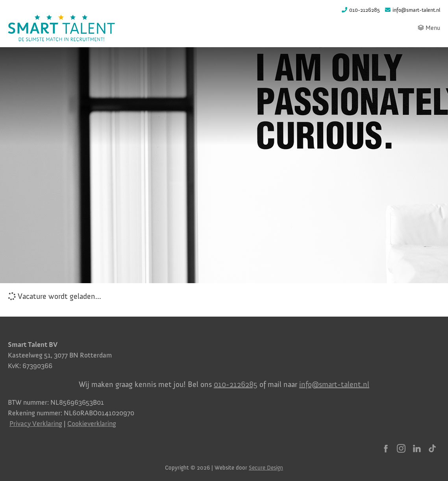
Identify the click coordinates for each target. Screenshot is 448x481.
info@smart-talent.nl (334, 384)
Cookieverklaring (92, 424)
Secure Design (266, 468)
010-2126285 (236, 384)
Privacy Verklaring (36, 424)
